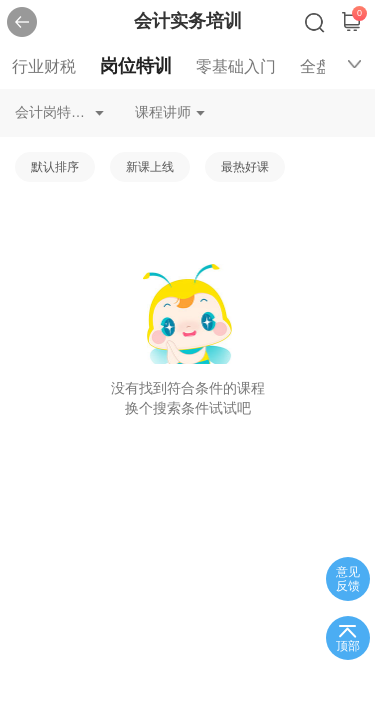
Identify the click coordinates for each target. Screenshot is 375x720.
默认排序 (55, 167)
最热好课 (245, 167)
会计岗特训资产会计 (59, 112)
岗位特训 (136, 66)
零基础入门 (236, 66)
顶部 (348, 646)
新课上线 (150, 167)
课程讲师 (163, 112)
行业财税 (44, 66)
